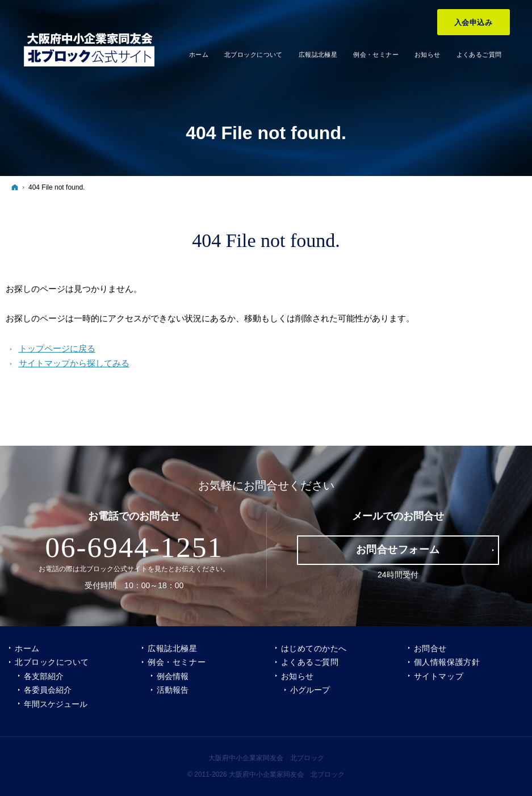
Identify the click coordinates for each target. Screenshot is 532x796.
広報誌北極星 (172, 648)
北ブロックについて (52, 662)
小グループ (310, 690)
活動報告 (173, 690)
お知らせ (298, 676)
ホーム (27, 648)
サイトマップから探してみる (74, 363)
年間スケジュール (56, 704)
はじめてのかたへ (314, 648)
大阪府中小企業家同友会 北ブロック (266, 758)
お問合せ (430, 648)
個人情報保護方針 (447, 662)
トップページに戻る (57, 348)
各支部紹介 (44, 676)
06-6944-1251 (134, 547)
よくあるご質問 (310, 662)
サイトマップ (439, 676)
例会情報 (173, 676)
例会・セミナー (177, 662)
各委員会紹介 (48, 690)
